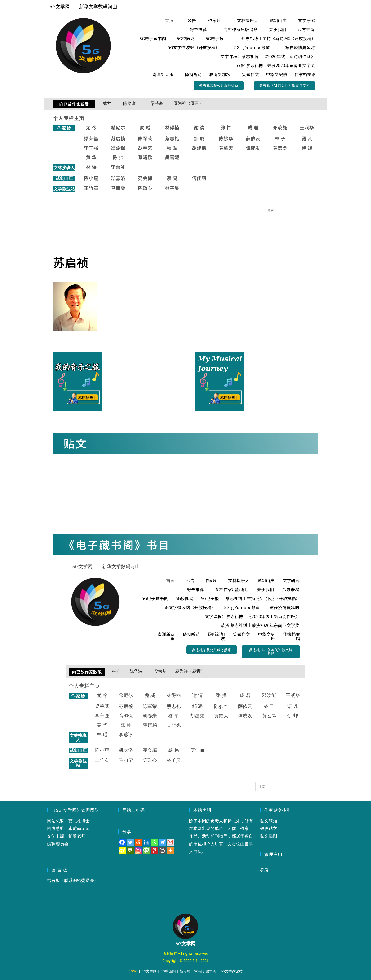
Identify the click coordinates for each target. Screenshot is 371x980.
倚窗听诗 (193, 74)
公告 (192, 20)
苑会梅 (145, 178)
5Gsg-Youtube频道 (252, 47)
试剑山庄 (278, 20)
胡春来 (145, 148)
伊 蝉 (307, 148)
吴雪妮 (172, 157)
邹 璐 (199, 138)
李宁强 (91, 148)
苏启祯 (118, 138)
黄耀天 (226, 148)
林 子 (280, 138)
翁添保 (118, 148)
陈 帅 (118, 157)
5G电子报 (215, 38)
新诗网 (185, 971)
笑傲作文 (250, 74)
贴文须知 (269, 821)
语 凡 (307, 138)
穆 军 (172, 148)
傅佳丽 (199, 178)
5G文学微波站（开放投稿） (194, 47)
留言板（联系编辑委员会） (73, 880)
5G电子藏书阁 (153, 38)
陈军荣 (145, 138)
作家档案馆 (305, 74)
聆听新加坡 (220, 74)
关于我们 (278, 29)
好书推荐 (198, 29)
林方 (107, 103)
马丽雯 (118, 188)
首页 (169, 20)
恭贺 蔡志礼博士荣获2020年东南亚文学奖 (276, 65)
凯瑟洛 (118, 178)
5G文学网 (149, 971)
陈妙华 (226, 138)
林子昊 (172, 188)
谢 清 (199, 127)
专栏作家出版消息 (241, 29)
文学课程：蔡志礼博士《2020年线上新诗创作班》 (268, 56)
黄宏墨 (280, 148)
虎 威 (145, 127)
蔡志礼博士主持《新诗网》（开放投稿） (278, 38)
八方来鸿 (306, 29)
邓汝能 (280, 127)
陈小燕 (91, 178)
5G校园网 (186, 38)
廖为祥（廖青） (188, 103)
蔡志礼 (172, 138)
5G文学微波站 (232, 971)
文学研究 (306, 20)
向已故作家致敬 (74, 104)
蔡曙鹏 (145, 157)
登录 (264, 870)
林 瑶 (91, 167)
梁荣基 (157, 103)
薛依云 (253, 138)
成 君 (253, 127)
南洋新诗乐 (163, 74)
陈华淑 (129, 103)
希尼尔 (118, 127)
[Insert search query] (291, 211)
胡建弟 (199, 148)
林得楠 (172, 127)
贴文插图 (269, 836)
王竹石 (91, 188)
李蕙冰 (118, 167)
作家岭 (215, 20)
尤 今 (91, 127)
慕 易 (172, 178)
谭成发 (253, 148)
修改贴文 (269, 828)
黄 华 (91, 157)
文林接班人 (247, 20)
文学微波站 (64, 189)
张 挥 (226, 127)
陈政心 (145, 188)
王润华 (307, 127)
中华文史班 (277, 74)
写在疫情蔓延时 (300, 47)
